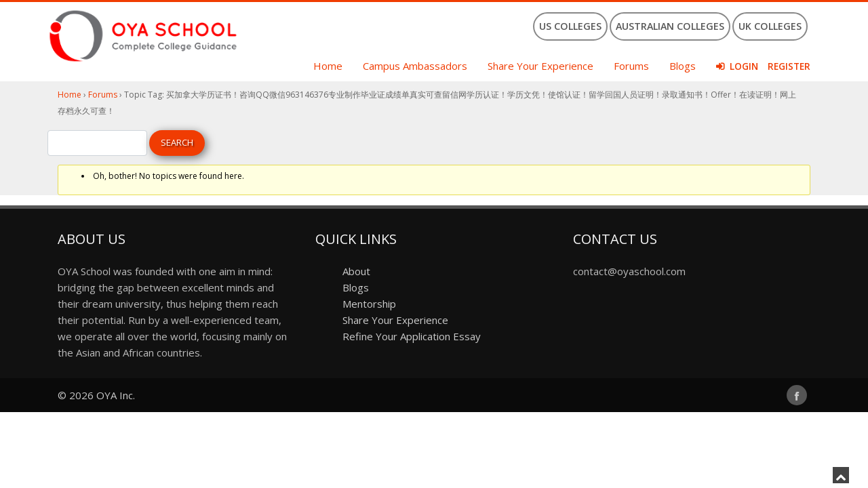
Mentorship (369, 304)
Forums (631, 66)
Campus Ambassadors (415, 66)
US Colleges (570, 26)
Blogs (683, 66)
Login (744, 66)
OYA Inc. (116, 395)
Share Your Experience (540, 66)
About (356, 271)
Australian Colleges (670, 26)
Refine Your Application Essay (412, 336)
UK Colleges (770, 26)
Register (789, 66)
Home (328, 66)
